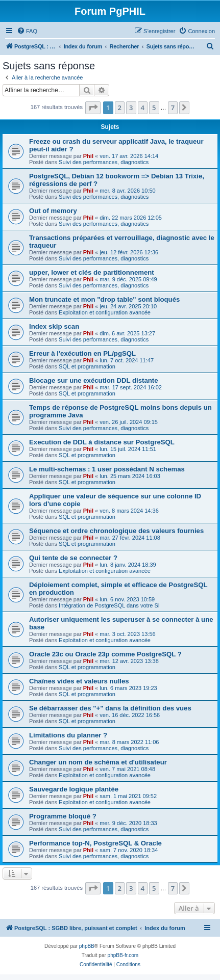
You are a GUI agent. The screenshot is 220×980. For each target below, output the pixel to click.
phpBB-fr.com (123, 955)
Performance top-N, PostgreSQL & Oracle (95, 843)
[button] (93, 108)
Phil (88, 156)
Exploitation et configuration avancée (105, 312)
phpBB (87, 946)
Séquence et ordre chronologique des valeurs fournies (116, 531)
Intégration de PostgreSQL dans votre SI (109, 605)
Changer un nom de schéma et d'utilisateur (98, 762)
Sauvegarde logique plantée (74, 789)
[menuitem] (27, 31)
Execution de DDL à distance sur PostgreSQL (102, 442)
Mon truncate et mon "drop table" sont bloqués (104, 299)
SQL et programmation (87, 366)
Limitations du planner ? (68, 735)
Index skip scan (54, 326)
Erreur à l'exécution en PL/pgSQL (82, 353)
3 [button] (131, 108)
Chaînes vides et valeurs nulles (79, 681)
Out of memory (53, 211)
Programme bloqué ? (63, 816)
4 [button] (143, 108)
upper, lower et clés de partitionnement (92, 272)
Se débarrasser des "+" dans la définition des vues (110, 708)
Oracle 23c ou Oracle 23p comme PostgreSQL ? (105, 654)
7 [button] (173, 108)
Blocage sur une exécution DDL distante (94, 380)
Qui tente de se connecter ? (73, 558)
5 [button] (154, 108)
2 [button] (120, 108)
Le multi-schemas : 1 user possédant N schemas (107, 469)
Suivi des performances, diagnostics (104, 162)
